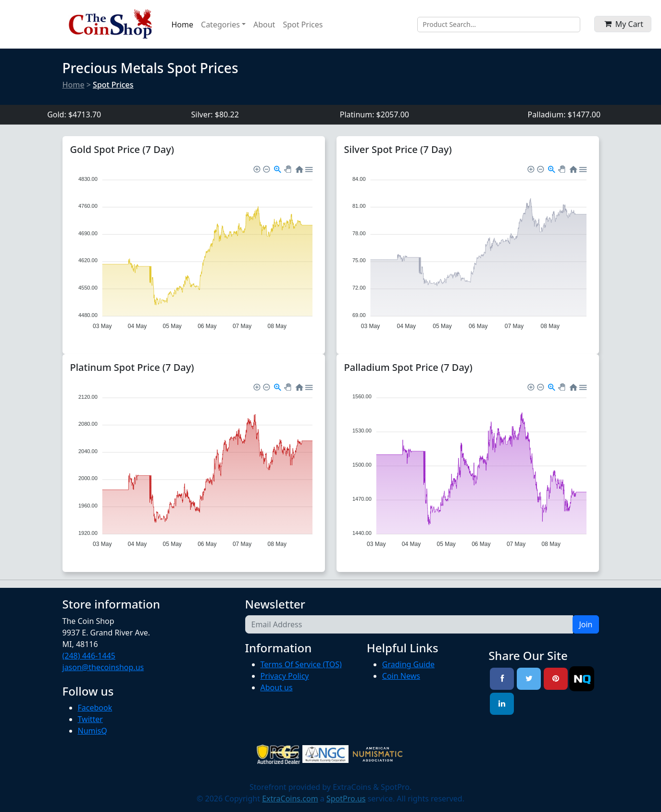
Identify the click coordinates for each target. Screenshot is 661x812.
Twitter (90, 719)
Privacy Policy (285, 676)
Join (586, 624)
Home (183, 25)
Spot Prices (303, 25)
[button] (623, 24)
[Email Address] (409, 624)
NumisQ (93, 731)
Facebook (95, 708)
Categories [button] (220, 25)
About (264, 25)
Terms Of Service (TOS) (301, 664)
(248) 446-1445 (89, 656)
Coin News (401, 676)
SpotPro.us (346, 799)
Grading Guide (408, 664)
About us (277, 687)
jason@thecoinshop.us (103, 667)
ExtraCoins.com (290, 799)
